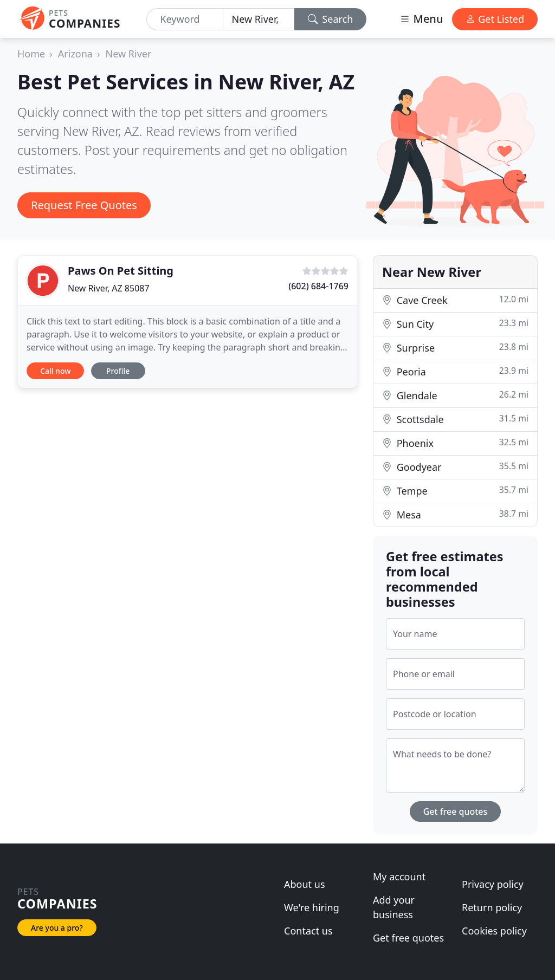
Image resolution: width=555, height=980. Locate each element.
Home (31, 54)
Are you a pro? (57, 928)
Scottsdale (455, 419)
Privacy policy (493, 884)
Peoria (455, 371)
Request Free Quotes (84, 205)
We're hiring (312, 907)
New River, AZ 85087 (109, 288)
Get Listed (495, 19)
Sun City (455, 324)
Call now (55, 371)
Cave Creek (455, 300)
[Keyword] (185, 19)
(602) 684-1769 (318, 286)
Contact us (308, 931)
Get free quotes (456, 812)
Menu (421, 19)
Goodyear (455, 467)
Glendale (455, 395)
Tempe (455, 491)
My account (399, 877)
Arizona (75, 54)
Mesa (455, 514)
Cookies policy (494, 931)
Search (331, 19)
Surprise (455, 348)
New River (129, 54)
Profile (118, 371)
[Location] (259, 19)
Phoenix (455, 443)
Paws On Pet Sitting (121, 271)
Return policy (492, 907)
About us (305, 884)
